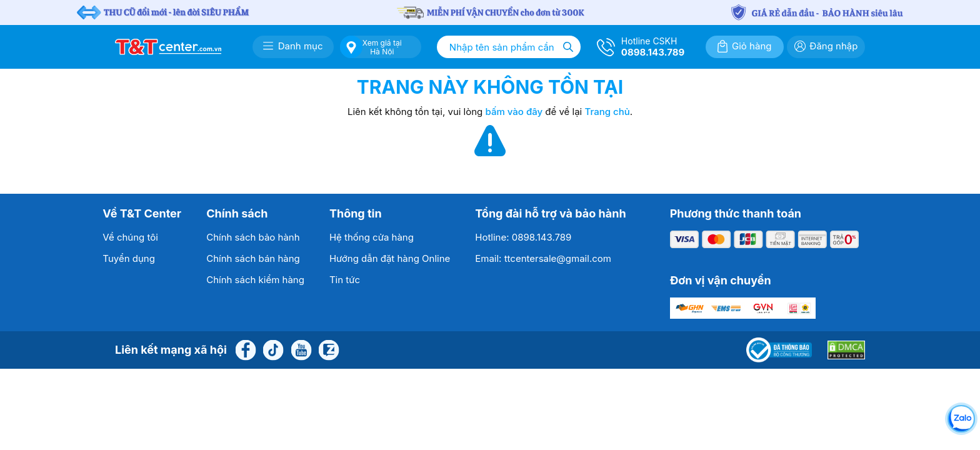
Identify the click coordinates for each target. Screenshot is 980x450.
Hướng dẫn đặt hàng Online (390, 258)
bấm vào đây (514, 112)
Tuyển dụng (129, 258)
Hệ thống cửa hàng (372, 237)
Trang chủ (607, 112)
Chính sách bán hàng (253, 258)
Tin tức (345, 280)
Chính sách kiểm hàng (255, 280)
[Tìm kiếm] (568, 47)
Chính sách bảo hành (253, 237)
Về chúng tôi (130, 237)
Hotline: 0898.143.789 (523, 237)
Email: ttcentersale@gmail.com (543, 258)
